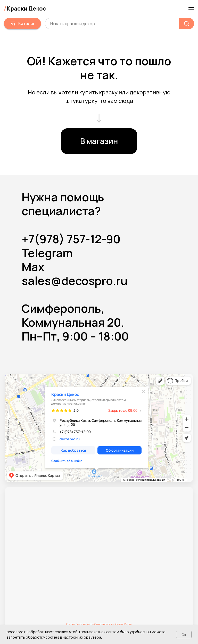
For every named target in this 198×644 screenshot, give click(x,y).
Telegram (47, 253)
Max (33, 267)
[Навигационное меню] (191, 9)
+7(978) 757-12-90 (71, 239)
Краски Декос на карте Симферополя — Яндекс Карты (99, 624)
